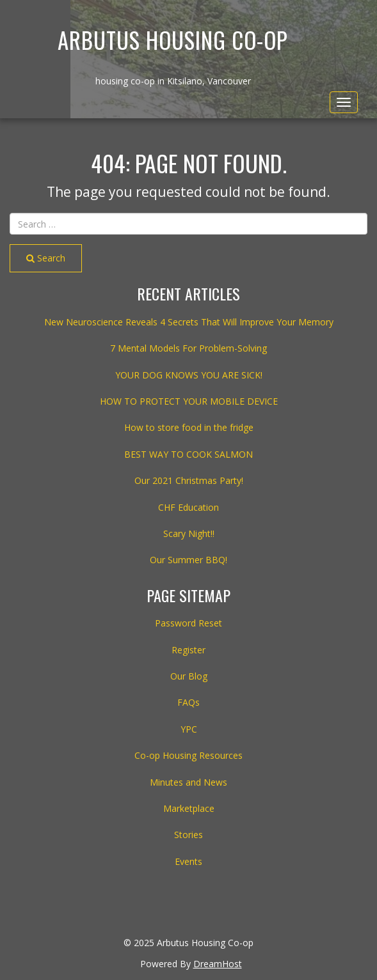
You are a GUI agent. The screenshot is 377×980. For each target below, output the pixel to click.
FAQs (188, 702)
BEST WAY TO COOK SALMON (188, 454)
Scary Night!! (189, 533)
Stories (188, 835)
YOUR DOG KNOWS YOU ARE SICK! (189, 375)
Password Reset (188, 623)
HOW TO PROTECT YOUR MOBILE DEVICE (189, 401)
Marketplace (189, 808)
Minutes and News (188, 782)
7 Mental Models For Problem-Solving (188, 348)
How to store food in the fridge (189, 427)
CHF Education (188, 507)
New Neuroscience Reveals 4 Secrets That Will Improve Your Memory (189, 322)
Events (188, 861)
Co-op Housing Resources (188, 755)
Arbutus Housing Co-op (173, 40)
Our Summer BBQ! (188, 560)
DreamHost (218, 964)
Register (188, 650)
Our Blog (189, 676)
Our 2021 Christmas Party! (189, 480)
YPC (189, 729)
